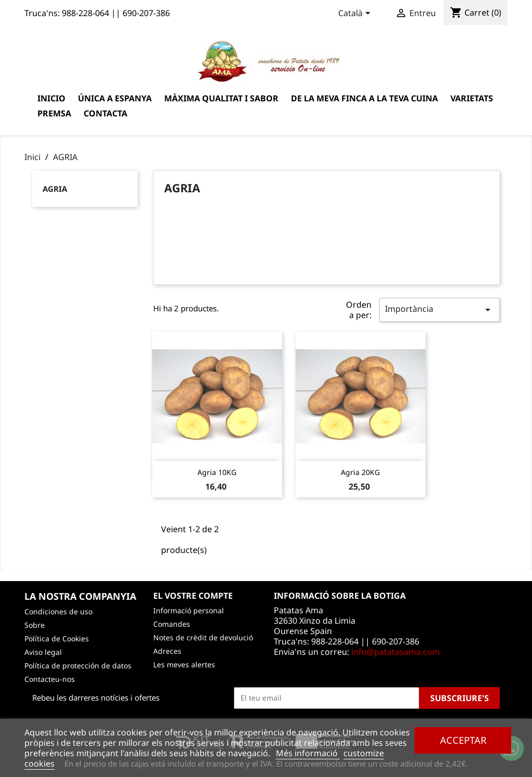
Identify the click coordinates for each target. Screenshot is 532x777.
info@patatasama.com (396, 652)
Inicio (51, 98)
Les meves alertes (184, 664)
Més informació (308, 753)
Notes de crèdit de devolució (203, 637)
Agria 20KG (360, 472)
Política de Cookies (57, 638)
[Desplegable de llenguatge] (356, 14)
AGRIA (55, 189)
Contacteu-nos (50, 679)
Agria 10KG (217, 472)
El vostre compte (193, 596)
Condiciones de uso (58, 611)
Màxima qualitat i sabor (221, 98)
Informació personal (189, 610)
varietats (472, 98)
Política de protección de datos (78, 666)
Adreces (167, 651)
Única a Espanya (115, 98)
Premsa (54, 113)
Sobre (35, 625)
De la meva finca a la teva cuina (364, 98)
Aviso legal (43, 652)
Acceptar (463, 740)
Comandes (172, 624)
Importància (440, 310)
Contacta (105, 113)
